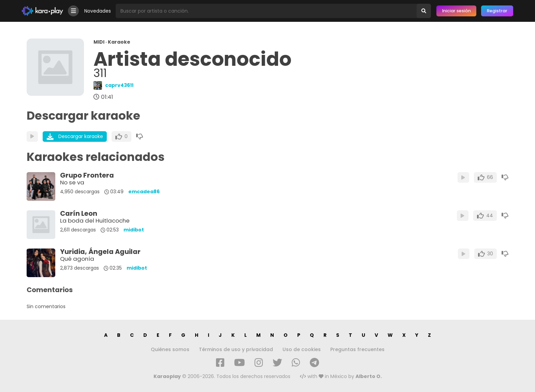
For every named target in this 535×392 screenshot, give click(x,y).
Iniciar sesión (457, 11)
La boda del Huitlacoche (95, 221)
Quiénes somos (170, 349)
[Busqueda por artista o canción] (266, 11)
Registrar (497, 11)
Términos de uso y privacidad (236, 349)
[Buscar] (424, 11)
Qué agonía (77, 259)
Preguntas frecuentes (357, 349)
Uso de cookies (302, 349)
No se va (72, 182)
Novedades (98, 11)
